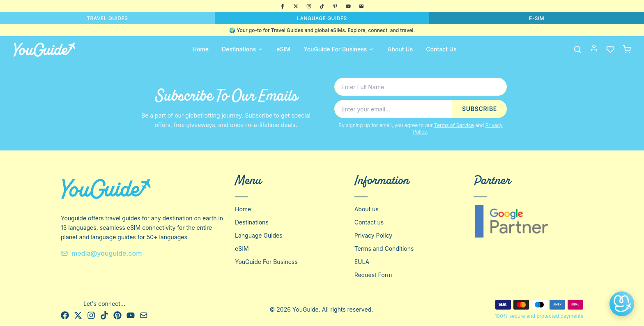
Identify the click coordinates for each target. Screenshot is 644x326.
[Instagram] (309, 6)
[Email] (361, 6)
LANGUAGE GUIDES (322, 18)
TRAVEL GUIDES (107, 18)
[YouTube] (348, 6)
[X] (296, 6)
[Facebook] (283, 6)
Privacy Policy (374, 235)
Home (200, 49)
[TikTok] (322, 6)
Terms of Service (454, 125)
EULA (362, 262)
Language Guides (259, 235)
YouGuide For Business (339, 49)
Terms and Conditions (384, 249)
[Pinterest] (335, 6)
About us (367, 209)
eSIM (283, 49)
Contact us (369, 222)
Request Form (373, 275)
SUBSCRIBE (480, 109)
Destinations (243, 49)
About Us (400, 49)
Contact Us (441, 49)
